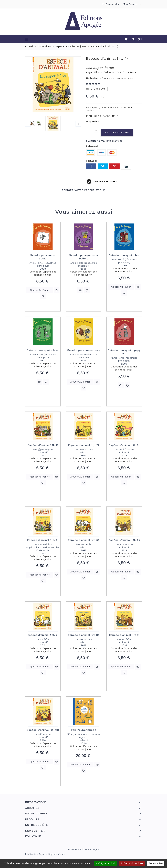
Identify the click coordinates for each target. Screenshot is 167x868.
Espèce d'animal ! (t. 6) (124, 540)
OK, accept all (105, 863)
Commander (112, 4)
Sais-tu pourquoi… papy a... (124, 352)
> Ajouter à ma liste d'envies (104, 141)
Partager (91, 166)
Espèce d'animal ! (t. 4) (43, 540)
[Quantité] (90, 132)
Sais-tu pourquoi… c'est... (43, 257)
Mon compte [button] (132, 4)
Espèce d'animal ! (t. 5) (83, 540)
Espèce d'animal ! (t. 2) (83, 445)
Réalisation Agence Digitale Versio (45, 854)
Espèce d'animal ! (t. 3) (124, 445)
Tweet (103, 166)
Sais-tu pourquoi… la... (124, 255)
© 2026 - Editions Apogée (83, 849)
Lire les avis (96, 89)
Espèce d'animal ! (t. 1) (43, 445)
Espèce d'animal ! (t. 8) (83, 635)
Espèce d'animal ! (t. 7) (43, 635)
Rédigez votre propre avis (84, 190)
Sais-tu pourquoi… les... (43, 350)
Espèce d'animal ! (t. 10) (43, 730)
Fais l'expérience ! (84, 730)
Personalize (156, 863)
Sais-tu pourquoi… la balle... (83, 257)
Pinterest (114, 166)
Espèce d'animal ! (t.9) (124, 635)
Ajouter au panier (117, 132)
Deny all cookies (132, 863)
